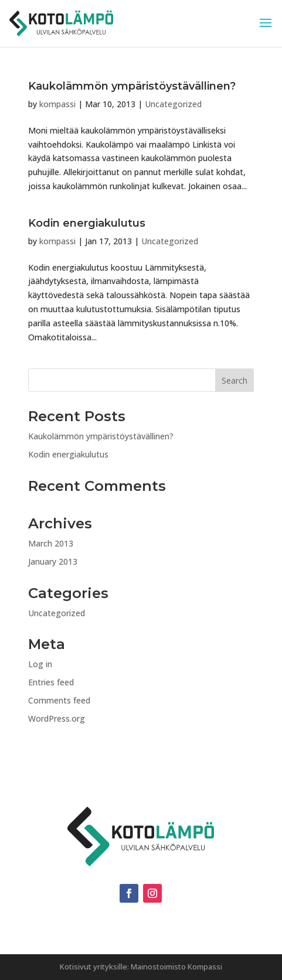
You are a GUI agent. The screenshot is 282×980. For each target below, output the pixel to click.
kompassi (57, 104)
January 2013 (53, 561)
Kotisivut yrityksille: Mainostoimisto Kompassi (141, 967)
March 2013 (51, 543)
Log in (40, 664)
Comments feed (59, 700)
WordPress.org (57, 718)
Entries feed (51, 682)
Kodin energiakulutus (87, 223)
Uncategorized (173, 104)
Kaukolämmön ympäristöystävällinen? (132, 86)
